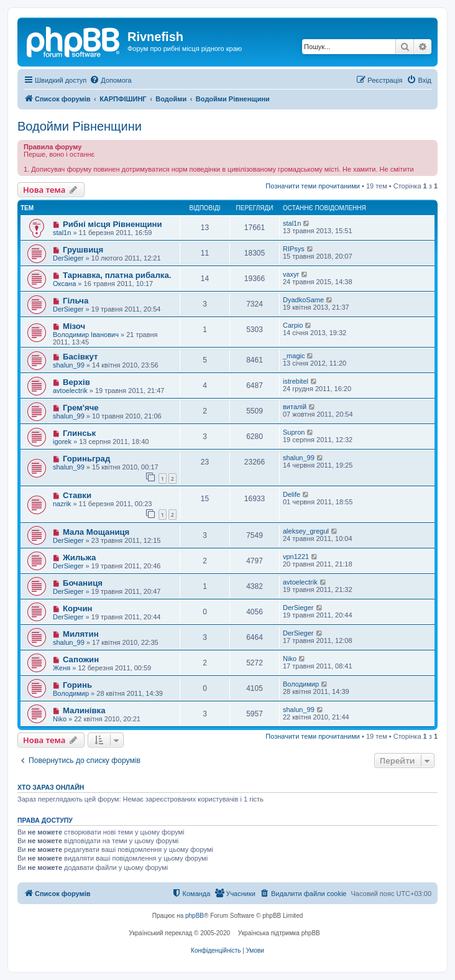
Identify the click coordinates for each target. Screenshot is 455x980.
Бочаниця (83, 583)
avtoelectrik (70, 391)
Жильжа (79, 557)
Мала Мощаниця (96, 532)
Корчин (78, 608)
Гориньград (86, 459)
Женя (62, 668)
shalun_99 (69, 365)
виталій (295, 407)
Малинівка (84, 710)
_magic (294, 356)
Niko (290, 659)
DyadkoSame (303, 300)
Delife (292, 494)
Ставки (77, 495)
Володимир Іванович (86, 335)
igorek (62, 441)
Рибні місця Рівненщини (113, 224)
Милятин (81, 634)
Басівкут (80, 357)
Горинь (77, 685)
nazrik (62, 504)
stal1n (62, 233)
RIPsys (294, 249)
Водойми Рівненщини (80, 126)
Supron (294, 432)
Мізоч (74, 326)
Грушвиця (83, 250)
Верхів (76, 382)
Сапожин (81, 659)
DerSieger (68, 258)
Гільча (76, 301)
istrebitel (296, 381)
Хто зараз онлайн (51, 787)
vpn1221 (296, 557)
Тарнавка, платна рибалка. (117, 275)
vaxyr (291, 274)
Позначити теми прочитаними (313, 186)
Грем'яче (81, 408)
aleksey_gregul (306, 531)
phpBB (195, 916)
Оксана (64, 284)
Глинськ (79, 433)
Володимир (71, 693)
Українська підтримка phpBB (279, 933)
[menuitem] (110, 80)
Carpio (293, 325)
